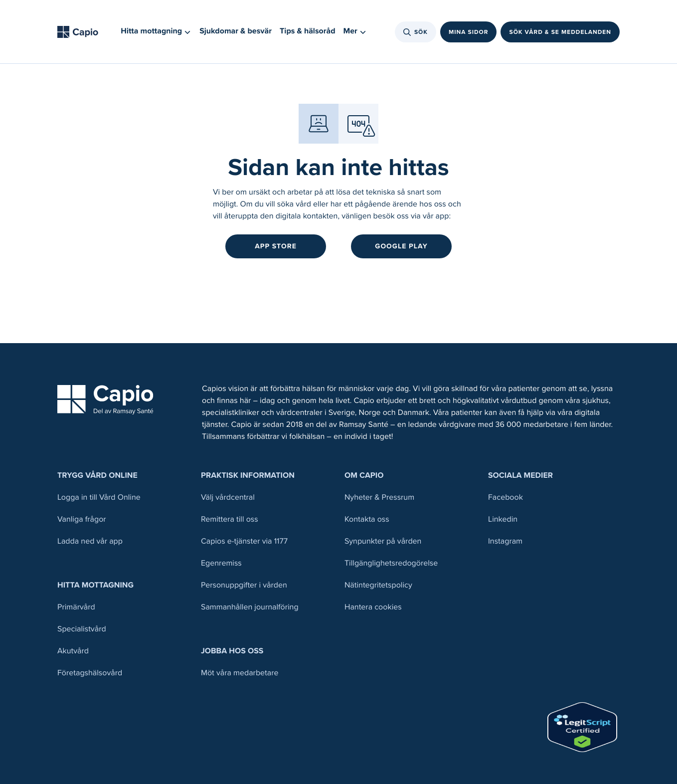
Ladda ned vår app (90, 541)
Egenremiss (221, 563)
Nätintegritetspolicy (378, 585)
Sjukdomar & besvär (236, 31)
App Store (276, 246)
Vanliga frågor (82, 519)
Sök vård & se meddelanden (560, 32)
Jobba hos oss (232, 651)
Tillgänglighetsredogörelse (391, 563)
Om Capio (364, 476)
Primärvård (76, 607)
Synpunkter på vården (383, 541)
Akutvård (73, 651)
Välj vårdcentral (228, 497)
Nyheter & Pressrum (379, 497)
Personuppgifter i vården (244, 585)
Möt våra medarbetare (240, 673)
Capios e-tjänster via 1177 (244, 541)
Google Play (401, 246)
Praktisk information (248, 476)
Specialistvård (82, 629)
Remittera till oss (230, 519)
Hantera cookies (373, 607)
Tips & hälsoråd (308, 31)
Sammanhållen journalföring (250, 607)
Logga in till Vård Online (99, 497)
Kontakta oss (367, 519)
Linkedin (503, 519)
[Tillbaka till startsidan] (81, 32)
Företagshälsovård (90, 673)
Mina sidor (469, 32)
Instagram (505, 541)
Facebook (506, 497)
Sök (416, 32)
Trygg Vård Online (97, 476)
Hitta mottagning (95, 585)
